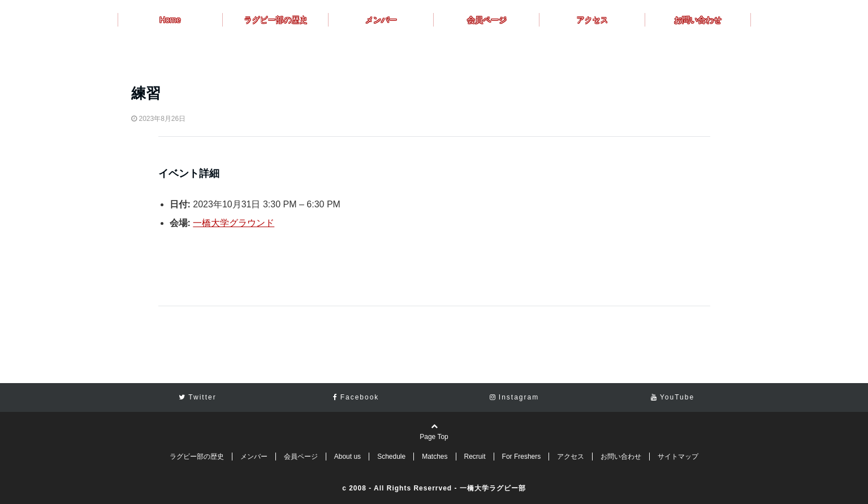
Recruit (475, 457)
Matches (435, 457)
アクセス (592, 20)
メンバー (381, 20)
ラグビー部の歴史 (275, 20)
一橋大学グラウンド (234, 223)
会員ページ (487, 20)
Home (170, 20)
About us (347, 457)
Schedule (391, 457)
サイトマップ (678, 457)
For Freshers (522, 457)
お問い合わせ (698, 20)
